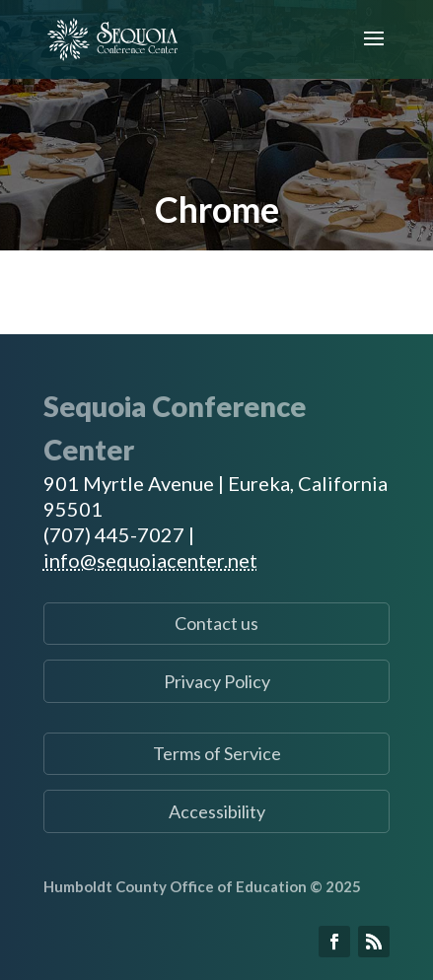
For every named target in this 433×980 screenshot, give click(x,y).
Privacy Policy (217, 681)
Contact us (216, 623)
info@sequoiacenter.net (150, 560)
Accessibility (217, 811)
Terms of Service (217, 753)
